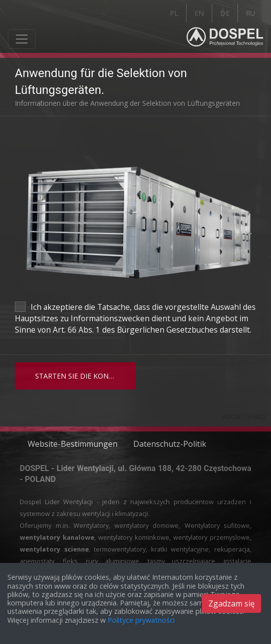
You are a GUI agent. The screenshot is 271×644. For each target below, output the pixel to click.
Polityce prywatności (141, 620)
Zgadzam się (232, 603)
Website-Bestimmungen (73, 444)
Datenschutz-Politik (170, 444)
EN (199, 13)
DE (225, 13)
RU (251, 13)
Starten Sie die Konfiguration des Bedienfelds (85, 376)
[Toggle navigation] (22, 39)
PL (174, 13)
